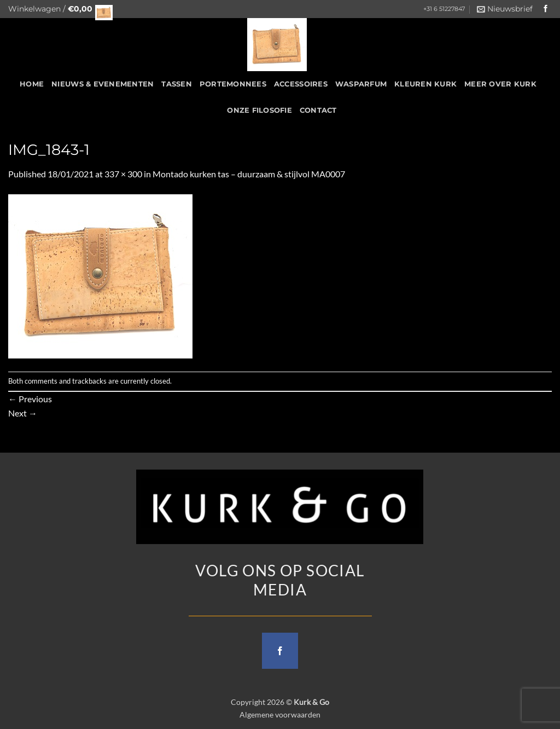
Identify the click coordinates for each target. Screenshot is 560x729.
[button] (57, 9)
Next (23, 413)
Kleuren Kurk (425, 84)
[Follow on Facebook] (546, 9)
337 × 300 (123, 174)
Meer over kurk (500, 84)
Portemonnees (233, 84)
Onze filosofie (259, 110)
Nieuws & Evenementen (103, 84)
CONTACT (318, 110)
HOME (32, 84)
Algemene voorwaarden (280, 714)
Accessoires (301, 84)
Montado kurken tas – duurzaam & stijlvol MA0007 (249, 174)
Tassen (177, 84)
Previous (30, 399)
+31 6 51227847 (444, 9)
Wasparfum (361, 84)
